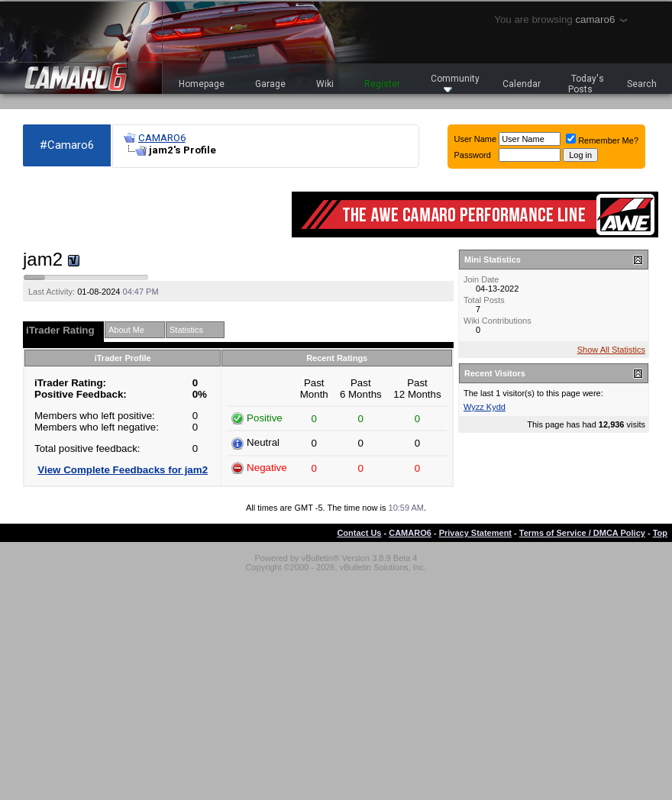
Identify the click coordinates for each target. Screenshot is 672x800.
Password (473, 155)
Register (382, 84)
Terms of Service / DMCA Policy (582, 533)
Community (455, 83)
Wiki (325, 84)
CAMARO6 (162, 138)
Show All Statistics (611, 350)
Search (642, 84)
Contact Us (359, 533)
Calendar (522, 84)
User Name (476, 139)
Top (660, 533)
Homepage (202, 84)
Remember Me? (602, 140)
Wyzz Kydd (485, 407)
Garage (270, 84)
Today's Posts (586, 84)
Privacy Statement (475, 533)
